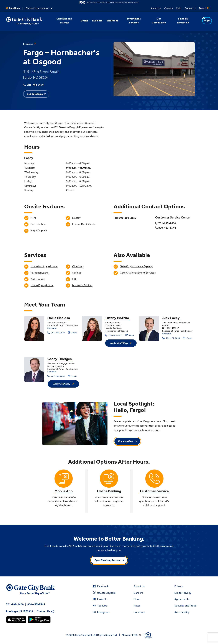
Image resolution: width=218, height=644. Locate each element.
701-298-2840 (56, 376)
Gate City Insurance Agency (136, 266)
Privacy (179, 586)
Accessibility (182, 612)
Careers (169, 8)
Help (179, 8)
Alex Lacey (171, 318)
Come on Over (126, 441)
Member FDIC (130, 635)
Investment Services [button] (130, 21)
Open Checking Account (108, 560)
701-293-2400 (15, 604)
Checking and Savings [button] (60, 21)
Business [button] (93, 21)
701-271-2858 (171, 338)
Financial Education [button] (179, 21)
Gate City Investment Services (138, 273)
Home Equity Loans (42, 285)
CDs (75, 279)
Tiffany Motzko (117, 318)
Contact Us (44, 611)
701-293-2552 (114, 335)
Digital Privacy (183, 593)
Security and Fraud (185, 606)
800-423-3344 (36, 604)
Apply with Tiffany (119, 343)
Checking (78, 266)
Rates (137, 606)
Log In (201, 21)
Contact (189, 8)
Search (204, 8)
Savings (77, 273)
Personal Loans (40, 273)
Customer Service (154, 491)
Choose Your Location (37, 8)
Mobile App (64, 491)
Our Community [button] (155, 21)
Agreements (182, 599)
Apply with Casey (62, 384)
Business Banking (83, 285)
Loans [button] (80, 21)
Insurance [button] (108, 21)
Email (72, 333)
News (137, 599)
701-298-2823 (56, 333)
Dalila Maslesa (59, 318)
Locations (13, 8)
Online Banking (109, 491)
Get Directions (35, 94)
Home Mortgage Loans (44, 266)
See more (52, 328)
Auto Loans (37, 279)
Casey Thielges (60, 359)
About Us (156, 8)
